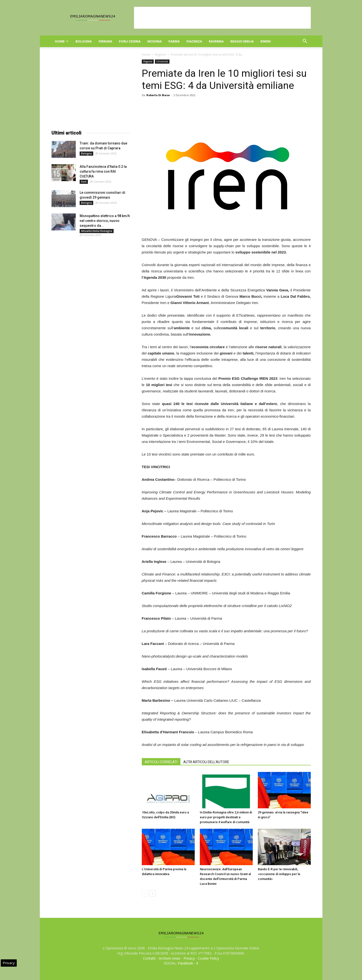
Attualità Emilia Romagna (97, 231)
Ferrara (105, 41)
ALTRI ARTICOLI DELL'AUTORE (206, 762)
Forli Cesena (130, 41)
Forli (84, 182)
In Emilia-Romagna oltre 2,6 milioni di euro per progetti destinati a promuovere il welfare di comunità (226, 817)
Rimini (266, 41)
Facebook (185, 963)
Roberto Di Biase (158, 95)
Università (162, 61)
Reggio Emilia (242, 41)
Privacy (189, 958)
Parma (174, 41)
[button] (305, 42)
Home (62, 41)
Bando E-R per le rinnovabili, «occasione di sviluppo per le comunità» (279, 874)
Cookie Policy (208, 958)
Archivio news (170, 958)
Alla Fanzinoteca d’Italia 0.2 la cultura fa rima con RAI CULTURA (103, 171)
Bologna (84, 41)
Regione (160, 55)
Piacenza (194, 41)
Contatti (149, 958)
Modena (155, 41)
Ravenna (216, 41)
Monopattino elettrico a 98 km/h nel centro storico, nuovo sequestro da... (105, 221)
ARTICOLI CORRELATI (161, 762)
